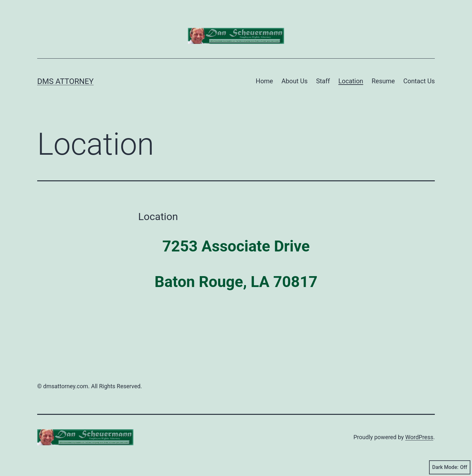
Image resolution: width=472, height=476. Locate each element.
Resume (383, 81)
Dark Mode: (450, 467)
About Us (295, 81)
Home (265, 81)
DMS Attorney (65, 81)
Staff (323, 81)
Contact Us (419, 81)
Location (351, 81)
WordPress (419, 437)
